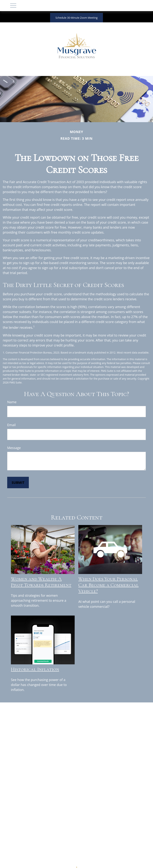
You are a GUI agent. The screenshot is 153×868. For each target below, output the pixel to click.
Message (14, 448)
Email (11, 425)
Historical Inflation (35, 669)
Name (12, 402)
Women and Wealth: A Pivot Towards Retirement (41, 582)
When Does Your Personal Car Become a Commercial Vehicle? (108, 585)
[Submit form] (18, 483)
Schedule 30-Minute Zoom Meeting (76, 18)
